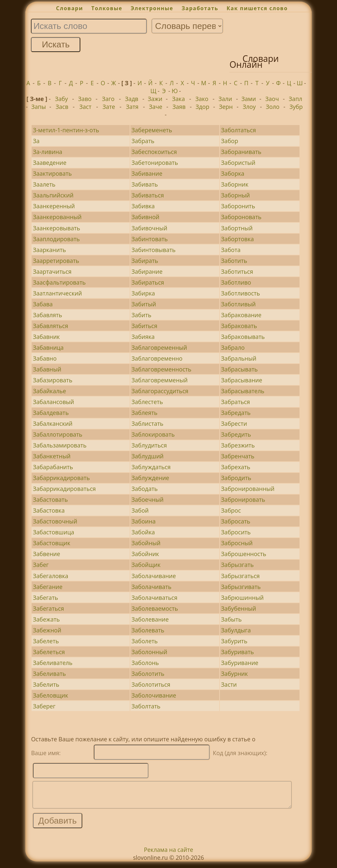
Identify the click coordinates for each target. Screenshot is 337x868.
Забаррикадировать (61, 478)
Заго (108, 99)
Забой (140, 510)
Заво (85, 99)
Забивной (146, 217)
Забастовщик (52, 543)
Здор (202, 107)
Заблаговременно (157, 358)
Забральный (239, 358)
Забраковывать (243, 337)
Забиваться (148, 195)
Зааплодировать (56, 239)
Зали (225, 99)
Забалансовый (53, 402)
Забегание (48, 587)
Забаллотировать (58, 434)
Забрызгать (237, 565)
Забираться (148, 282)
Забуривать (238, 652)
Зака (179, 99)
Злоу (249, 107)
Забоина (144, 521)
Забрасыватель (243, 391)
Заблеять (145, 413)
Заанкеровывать (56, 228)
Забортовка (238, 239)
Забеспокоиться (154, 152)
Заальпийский (53, 195)
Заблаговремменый (160, 380)
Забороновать (241, 217)
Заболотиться (151, 684)
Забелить (46, 684)
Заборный (236, 195)
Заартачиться (52, 271)
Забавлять (48, 315)
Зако (202, 99)
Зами (249, 99)
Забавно (45, 358)
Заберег (44, 706)
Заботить (234, 261)
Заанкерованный (57, 217)
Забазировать (53, 380)
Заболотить (148, 674)
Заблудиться (149, 445)
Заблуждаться (151, 467)
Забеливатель (53, 663)
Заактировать (52, 173)
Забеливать (49, 674)
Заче (156, 107)
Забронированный (248, 489)
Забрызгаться (240, 576)
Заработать (200, 8)
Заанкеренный (54, 206)
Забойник (145, 554)
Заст (85, 107)
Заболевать (148, 630)
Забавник (46, 337)
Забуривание (240, 663)
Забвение (47, 554)
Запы (39, 107)
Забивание (147, 173)
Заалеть (44, 184)
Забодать (145, 489)
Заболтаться (239, 130)
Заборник (235, 184)
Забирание (147, 271)
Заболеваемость (155, 608)
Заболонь (145, 663)
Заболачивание (154, 576)
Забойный (146, 543)
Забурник (234, 674)
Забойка (143, 532)
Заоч (272, 99)
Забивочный (150, 228)
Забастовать (50, 499)
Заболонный (150, 652)
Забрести (234, 423)
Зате (109, 107)
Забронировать (243, 499)
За (36, 141)
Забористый (238, 163)
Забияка (143, 337)
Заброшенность (244, 554)
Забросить (236, 532)
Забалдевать (51, 413)
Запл (295, 99)
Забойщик (146, 565)
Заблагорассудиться (160, 391)
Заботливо (236, 282)
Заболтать (146, 706)
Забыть (232, 619)
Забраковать (239, 326)
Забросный (237, 543)
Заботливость (241, 293)
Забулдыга (236, 630)
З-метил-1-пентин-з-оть (66, 130)
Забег (41, 565)
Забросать (236, 521)
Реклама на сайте (168, 855)
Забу (61, 99)
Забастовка (49, 510)
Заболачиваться (155, 598)
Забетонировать (155, 163)
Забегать (45, 598)
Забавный (47, 369)
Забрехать (236, 467)
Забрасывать (240, 369)
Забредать (236, 413)
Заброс (231, 510)
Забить (142, 315)
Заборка (233, 173)
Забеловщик (51, 695)
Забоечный (148, 499)
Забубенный (239, 608)
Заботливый (238, 304)
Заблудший (148, 456)
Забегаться (49, 608)
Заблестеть (147, 402)
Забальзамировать (60, 445)
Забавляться (51, 326)
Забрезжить (238, 445)
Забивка (143, 206)
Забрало (233, 347)
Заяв (179, 107)
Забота (231, 250)
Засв (62, 107)
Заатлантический (57, 293)
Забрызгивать (241, 587)
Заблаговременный (159, 347)
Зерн (226, 107)
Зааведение (50, 163)
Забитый (144, 304)
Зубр (296, 107)
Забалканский (53, 423)
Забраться (236, 402)
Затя (132, 107)
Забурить (234, 641)
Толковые (107, 8)
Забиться (145, 326)
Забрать (143, 141)
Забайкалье (50, 391)
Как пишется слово (257, 8)
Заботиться (237, 271)
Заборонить (238, 206)
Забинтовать (150, 239)
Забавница (48, 347)
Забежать (46, 619)
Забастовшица (53, 532)
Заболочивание (154, 695)
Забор (230, 141)
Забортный (237, 228)
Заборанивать (241, 152)
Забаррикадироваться (64, 489)
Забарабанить (53, 467)
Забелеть (46, 641)
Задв (132, 99)
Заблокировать (153, 434)
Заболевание (150, 619)
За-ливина (48, 152)
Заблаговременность (162, 369)
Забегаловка (51, 576)
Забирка (143, 293)
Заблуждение (151, 478)
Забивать (145, 184)
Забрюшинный (243, 598)
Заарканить (49, 250)
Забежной (47, 630)
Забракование (241, 315)
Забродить (236, 478)
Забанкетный (52, 456)
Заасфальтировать (59, 282)
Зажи (155, 99)
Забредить (236, 434)
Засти (229, 684)
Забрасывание (242, 380)
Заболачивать (152, 587)
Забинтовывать (154, 250)
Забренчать (238, 456)
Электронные (152, 8)
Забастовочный (55, 521)
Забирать (145, 261)
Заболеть (145, 641)
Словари (69, 8)
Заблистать (148, 423)
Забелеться (49, 652)
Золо (273, 107)
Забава (43, 304)
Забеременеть (152, 130)
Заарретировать (56, 261)
